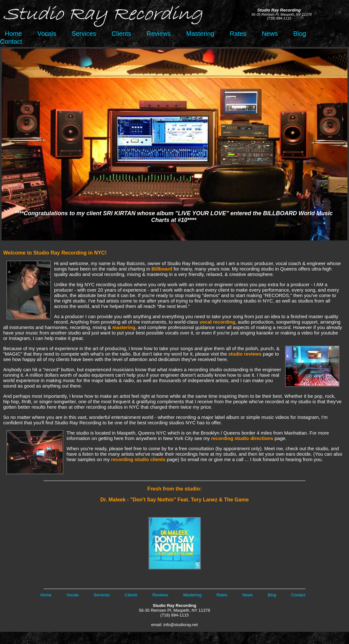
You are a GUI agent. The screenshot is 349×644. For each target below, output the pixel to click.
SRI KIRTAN (119, 213)
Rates (238, 34)
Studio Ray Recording (175, 605)
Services (84, 34)
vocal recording (217, 322)
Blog (300, 34)
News (270, 34)
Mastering (200, 34)
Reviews (159, 34)
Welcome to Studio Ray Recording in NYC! (55, 253)
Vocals (47, 34)
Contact (11, 42)
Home (12, 34)
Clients (121, 34)
